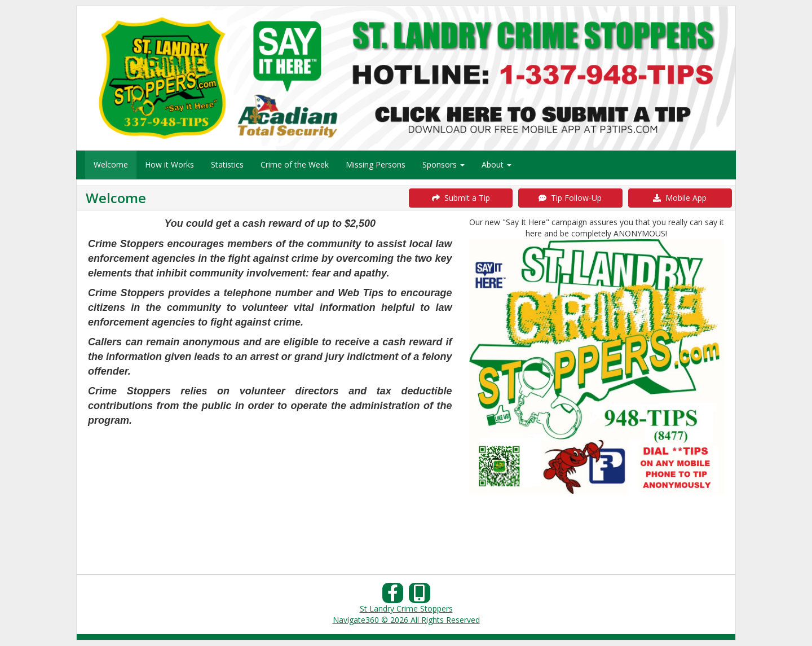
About (497, 164)
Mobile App (680, 198)
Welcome (111, 164)
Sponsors (443, 164)
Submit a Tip (461, 198)
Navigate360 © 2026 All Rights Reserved (406, 620)
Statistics (227, 164)
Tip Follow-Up (570, 198)
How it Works (169, 164)
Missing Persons (376, 164)
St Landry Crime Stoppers (406, 608)
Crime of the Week (295, 164)
